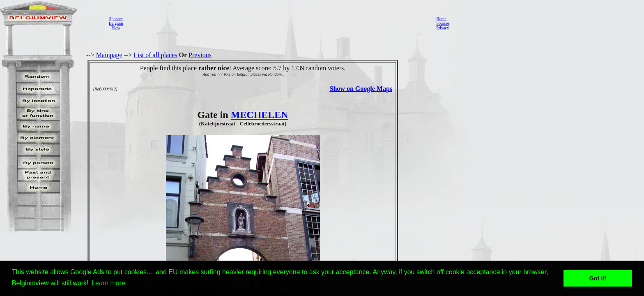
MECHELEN (260, 115)
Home (441, 19)
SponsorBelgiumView (116, 23)
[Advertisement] (277, 23)
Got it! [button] (598, 278)
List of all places (155, 55)
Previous (200, 55)
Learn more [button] (108, 283)
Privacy (443, 28)
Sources (443, 23)
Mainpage (109, 55)
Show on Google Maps (361, 89)
